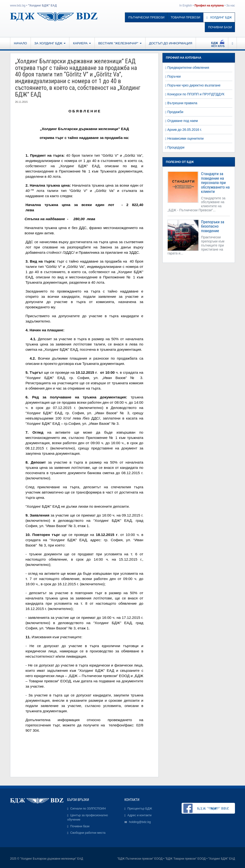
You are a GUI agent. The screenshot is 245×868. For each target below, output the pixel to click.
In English (186, 6)
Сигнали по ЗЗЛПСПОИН (88, 809)
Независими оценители (185, 138)
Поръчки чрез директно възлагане (194, 85)
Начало (20, 43)
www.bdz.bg (18, 6)
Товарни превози (185, 17)
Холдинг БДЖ (219, 17)
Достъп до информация (171, 43)
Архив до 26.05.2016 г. (184, 130)
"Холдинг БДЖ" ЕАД (42, 6)
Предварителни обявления (188, 68)
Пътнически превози (146, 17)
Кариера (82, 43)
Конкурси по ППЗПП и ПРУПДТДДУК (196, 94)
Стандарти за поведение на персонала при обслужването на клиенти (215, 183)
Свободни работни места (88, 833)
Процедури (176, 147)
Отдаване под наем (182, 121)
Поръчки (174, 76)
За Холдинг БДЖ (50, 43)
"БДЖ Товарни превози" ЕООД (185, 859)
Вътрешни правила (182, 103)
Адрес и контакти (140, 815)
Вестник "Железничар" (120, 43)
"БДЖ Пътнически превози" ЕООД (140, 859)
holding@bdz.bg (140, 822)
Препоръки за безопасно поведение (213, 226)
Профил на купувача (209, 6)
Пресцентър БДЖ (140, 809)
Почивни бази (220, 27)
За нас (231, 6)
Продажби (175, 112)
